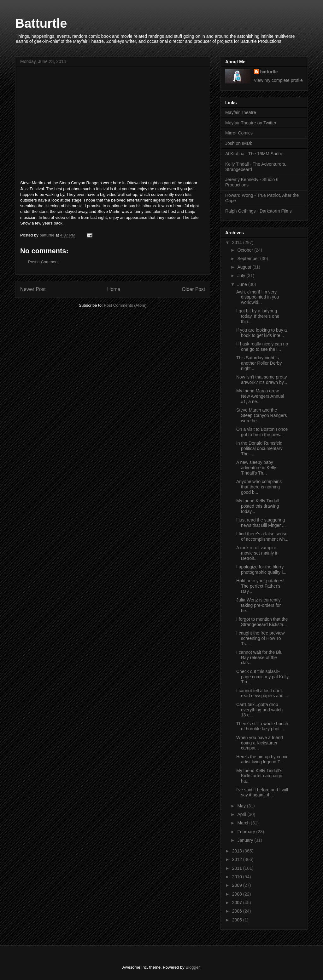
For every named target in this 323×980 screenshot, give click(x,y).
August (245, 267)
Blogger (192, 967)
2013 (238, 851)
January (246, 840)
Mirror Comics (239, 133)
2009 (238, 885)
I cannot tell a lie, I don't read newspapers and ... (262, 693)
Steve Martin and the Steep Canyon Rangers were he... (262, 415)
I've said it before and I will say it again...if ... (262, 792)
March (244, 823)
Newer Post (33, 289)
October (246, 250)
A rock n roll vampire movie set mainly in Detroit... (257, 553)
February (247, 832)
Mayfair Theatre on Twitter (251, 123)
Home (114, 289)
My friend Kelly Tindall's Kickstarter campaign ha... (259, 776)
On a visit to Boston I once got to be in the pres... (262, 432)
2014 (238, 242)
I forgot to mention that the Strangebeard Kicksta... (262, 622)
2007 (238, 903)
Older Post (193, 289)
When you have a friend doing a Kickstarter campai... (260, 743)
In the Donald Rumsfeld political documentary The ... (259, 448)
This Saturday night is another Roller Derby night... (259, 363)
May (242, 806)
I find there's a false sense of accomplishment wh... (262, 536)
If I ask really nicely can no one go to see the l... (262, 347)
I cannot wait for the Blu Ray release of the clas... (259, 658)
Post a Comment (43, 262)
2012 (238, 859)
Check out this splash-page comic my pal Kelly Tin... (262, 677)
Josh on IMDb (239, 143)
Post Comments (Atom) (125, 305)
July (242, 276)
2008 (238, 894)
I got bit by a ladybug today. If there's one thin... (258, 316)
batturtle (269, 72)
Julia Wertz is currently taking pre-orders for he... (258, 605)
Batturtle (41, 23)
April (242, 814)
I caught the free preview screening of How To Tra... (260, 638)
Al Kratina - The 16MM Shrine (254, 154)
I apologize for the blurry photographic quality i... (261, 570)
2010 (238, 877)
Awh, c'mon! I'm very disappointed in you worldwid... (258, 297)
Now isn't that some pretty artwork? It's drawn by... (262, 380)
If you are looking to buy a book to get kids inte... (261, 333)
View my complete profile (278, 80)
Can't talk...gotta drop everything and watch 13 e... (259, 710)
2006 (238, 911)
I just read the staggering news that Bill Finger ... (261, 523)
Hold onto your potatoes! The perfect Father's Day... (260, 586)
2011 (238, 868)
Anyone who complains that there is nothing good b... (259, 487)
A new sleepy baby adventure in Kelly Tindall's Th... (256, 468)
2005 (238, 920)
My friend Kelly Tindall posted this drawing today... (258, 506)
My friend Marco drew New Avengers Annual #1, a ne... (260, 396)
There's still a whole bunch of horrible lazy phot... (262, 726)
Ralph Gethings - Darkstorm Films (258, 211)
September (249, 259)
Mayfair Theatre (241, 112)
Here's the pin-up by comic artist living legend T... (262, 759)
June (243, 284)
